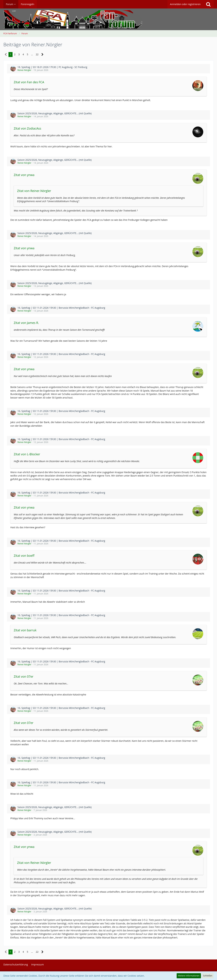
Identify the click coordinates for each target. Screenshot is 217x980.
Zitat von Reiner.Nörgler (34, 191)
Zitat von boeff (24, 556)
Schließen (208, 976)
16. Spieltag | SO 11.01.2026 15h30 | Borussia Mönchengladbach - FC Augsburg (61, 308)
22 (37, 54)
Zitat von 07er (24, 676)
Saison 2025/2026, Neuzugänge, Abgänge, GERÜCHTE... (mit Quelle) (55, 113)
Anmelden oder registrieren (185, 4)
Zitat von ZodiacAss (27, 128)
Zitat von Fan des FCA (29, 82)
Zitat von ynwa (24, 175)
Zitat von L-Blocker (27, 454)
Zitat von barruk (25, 630)
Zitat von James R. (26, 323)
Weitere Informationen (189, 976)
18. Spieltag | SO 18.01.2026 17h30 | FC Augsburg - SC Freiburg (52, 67)
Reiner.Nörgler (24, 70)
